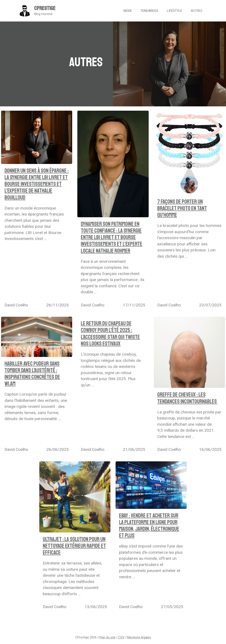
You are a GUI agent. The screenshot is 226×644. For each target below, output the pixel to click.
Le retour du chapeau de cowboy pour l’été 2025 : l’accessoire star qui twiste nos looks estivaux (110, 334)
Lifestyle (175, 11)
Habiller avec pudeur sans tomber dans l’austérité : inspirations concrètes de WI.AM (32, 374)
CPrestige (45, 8)
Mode (128, 11)
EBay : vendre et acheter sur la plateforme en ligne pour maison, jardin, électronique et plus (149, 526)
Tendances (149, 11)
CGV (121, 637)
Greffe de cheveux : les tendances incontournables (187, 398)
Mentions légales (139, 637)
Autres (197, 11)
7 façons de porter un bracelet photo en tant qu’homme (182, 208)
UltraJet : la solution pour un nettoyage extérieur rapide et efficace (74, 546)
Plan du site (107, 637)
